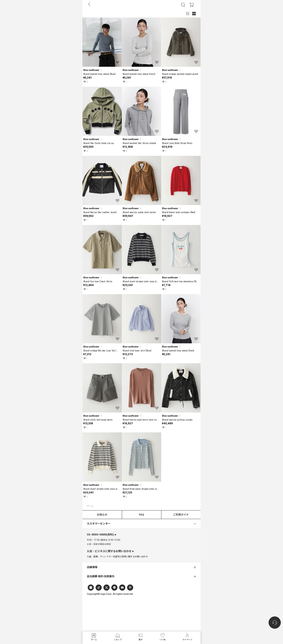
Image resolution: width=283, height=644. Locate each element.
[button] (117, 62)
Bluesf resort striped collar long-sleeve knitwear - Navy (141, 281)
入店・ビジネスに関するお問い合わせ (109, 551)
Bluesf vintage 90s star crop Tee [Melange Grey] (102, 351)
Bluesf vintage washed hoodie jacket (180, 74)
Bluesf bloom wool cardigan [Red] (179, 212)
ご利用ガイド (181, 515)
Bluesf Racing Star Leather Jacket (100, 212)
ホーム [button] (90, 506)
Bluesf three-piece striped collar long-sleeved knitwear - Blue (141, 489)
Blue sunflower (93, 70)
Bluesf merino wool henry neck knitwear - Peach (141, 420)
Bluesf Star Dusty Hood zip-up (99, 143)
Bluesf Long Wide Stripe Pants (177, 143)
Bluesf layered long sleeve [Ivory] (139, 74)
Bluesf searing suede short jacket (139, 212)
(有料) (100, 535)
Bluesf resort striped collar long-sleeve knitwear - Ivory (102, 489)
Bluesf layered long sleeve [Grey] (178, 351)
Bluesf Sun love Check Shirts (98, 281)
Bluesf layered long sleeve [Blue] (99, 74)
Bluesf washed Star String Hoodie (139, 143)
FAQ (141, 515)
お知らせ (102, 515)
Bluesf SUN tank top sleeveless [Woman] (180, 281)
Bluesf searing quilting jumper (177, 420)
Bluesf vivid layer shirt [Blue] (137, 351)
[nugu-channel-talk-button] (275, 623)
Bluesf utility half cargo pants (98, 420)
